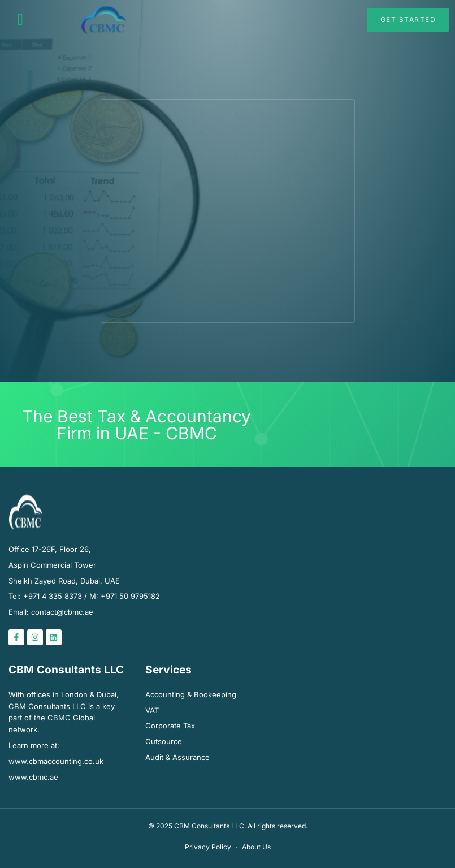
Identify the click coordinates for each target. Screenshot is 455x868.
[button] (20, 20)
